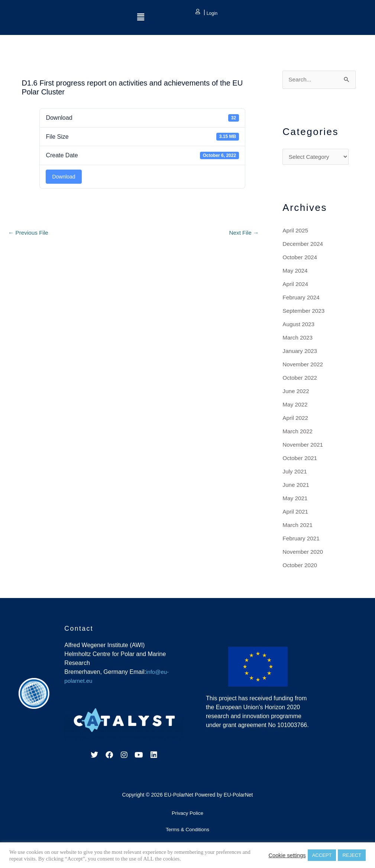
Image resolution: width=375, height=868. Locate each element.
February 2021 (302, 539)
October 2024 (300, 258)
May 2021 (295, 499)
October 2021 (300, 459)
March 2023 (298, 339)
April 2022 (296, 419)
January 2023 (300, 352)
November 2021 (304, 446)
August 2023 (299, 325)
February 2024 (302, 298)
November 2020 (304, 553)
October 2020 (300, 566)
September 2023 (304, 312)
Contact (80, 629)
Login (211, 13)
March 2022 (298, 432)
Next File (243, 233)
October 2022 (300, 379)
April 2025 (296, 232)
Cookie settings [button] (287, 855)
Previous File (29, 233)
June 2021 (296, 486)
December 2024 (304, 245)
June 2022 (296, 392)
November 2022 (304, 365)
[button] (140, 17)
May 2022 (295, 406)
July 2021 (295, 472)
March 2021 (298, 526)
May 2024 (295, 272)
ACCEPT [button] (322, 855)
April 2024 (296, 285)
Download (64, 177)
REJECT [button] (352, 855)
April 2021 (296, 513)
